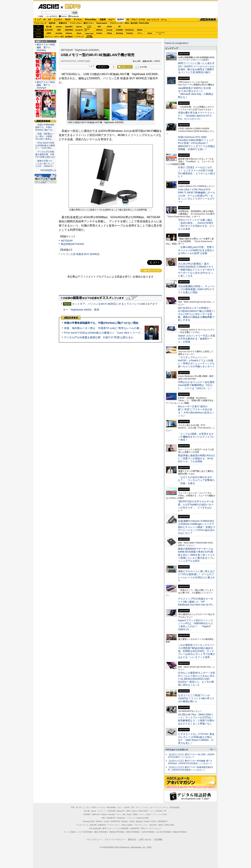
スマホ (142, 20)
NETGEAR (67, 241)
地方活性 (134, 23)
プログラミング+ (116, 23)
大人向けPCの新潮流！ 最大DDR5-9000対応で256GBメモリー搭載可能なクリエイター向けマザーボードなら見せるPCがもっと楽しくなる (196, 270)
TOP (73, 807)
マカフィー (49, 37)
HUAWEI (120, 30)
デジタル (78, 20)
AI (44, 20)
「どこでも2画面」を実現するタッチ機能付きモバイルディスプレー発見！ (196, 437)
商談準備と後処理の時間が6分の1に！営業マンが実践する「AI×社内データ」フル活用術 (196, 459)
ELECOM (49, 30)
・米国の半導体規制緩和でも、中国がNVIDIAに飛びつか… (45, 127)
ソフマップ (79, 37)
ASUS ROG (69, 30)
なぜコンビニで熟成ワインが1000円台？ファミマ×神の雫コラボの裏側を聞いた (196, 698)
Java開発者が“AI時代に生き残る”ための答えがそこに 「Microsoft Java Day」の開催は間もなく (196, 93)
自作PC (72, 6)
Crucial (109, 30)
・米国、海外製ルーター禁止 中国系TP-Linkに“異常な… (45, 136)
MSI (99, 27)
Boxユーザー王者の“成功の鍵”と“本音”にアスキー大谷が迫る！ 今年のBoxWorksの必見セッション (196, 411)
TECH (68, 20)
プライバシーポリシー (115, 840)
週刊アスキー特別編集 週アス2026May (46, 47)
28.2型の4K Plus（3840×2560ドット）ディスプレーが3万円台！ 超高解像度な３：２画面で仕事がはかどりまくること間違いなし (196, 719)
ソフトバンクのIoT (160, 33)
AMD (59, 30)
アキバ (134, 20)
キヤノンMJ (59, 37)
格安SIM (52, 23)
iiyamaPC (69, 27)
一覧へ (212, 749)
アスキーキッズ (40, 23)
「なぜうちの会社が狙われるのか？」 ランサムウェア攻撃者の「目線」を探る (196, 480)
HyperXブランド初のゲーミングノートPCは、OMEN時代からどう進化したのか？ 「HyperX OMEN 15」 (196, 625)
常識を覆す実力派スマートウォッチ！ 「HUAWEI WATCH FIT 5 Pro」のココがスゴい (196, 116)
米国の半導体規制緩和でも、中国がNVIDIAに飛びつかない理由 (101, 323)
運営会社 (132, 840)
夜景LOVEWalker (133, 832)
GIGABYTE (79, 30)
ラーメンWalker (70, 832)
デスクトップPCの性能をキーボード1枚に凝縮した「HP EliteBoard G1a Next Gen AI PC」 (196, 602)
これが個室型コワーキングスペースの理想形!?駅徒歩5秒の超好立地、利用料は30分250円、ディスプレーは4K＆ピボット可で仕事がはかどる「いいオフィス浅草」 (197, 651)
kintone (69, 33)
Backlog (119, 33)
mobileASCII (135, 828)
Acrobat (59, 33)
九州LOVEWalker (148, 832)
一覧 (113, 67)
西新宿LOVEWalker (117, 832)
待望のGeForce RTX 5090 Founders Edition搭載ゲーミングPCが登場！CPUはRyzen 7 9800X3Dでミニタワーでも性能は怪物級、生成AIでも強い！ (197, 143)
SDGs (127, 23)
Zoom (150, 33)
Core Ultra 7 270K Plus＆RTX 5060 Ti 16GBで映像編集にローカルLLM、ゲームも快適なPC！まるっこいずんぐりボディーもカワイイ (196, 196)
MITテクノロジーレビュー (151, 828)
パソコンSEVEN (89, 26)
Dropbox (99, 33)
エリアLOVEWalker (85, 832)
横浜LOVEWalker (101, 832)
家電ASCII (63, 23)
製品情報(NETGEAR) (72, 244)
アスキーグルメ (76, 23)
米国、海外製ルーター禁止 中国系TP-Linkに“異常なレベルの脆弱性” (105, 328)
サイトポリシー (94, 840)
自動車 (103, 20)
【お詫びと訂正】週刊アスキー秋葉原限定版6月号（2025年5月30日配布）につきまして (190, 769)
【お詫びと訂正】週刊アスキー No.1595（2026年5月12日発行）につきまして (191, 756)
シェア (91, 66)
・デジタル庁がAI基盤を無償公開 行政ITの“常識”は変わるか (45, 154)
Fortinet (130, 33)
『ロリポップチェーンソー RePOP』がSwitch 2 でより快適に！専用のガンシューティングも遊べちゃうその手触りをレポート (196, 362)
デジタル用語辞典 (121, 828)
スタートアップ (153, 20)
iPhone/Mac (91, 20)
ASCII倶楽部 (208, 20)
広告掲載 (158, 840)
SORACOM (115, 821)
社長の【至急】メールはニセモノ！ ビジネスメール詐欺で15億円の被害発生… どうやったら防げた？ (197, 172)
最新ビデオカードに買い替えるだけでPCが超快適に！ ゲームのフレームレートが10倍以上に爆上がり (196, 576)
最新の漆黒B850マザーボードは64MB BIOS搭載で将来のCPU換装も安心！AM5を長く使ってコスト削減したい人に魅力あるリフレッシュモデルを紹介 (196, 555)
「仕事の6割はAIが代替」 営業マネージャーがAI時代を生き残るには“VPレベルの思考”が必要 (196, 250)
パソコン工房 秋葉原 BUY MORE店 (80, 254)
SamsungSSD (87, 30)
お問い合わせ (145, 840)
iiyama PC (121, 811)
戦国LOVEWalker (180, 832)
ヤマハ (140, 33)
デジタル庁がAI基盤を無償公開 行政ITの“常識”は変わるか (99, 337)
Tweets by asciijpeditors (176, 43)
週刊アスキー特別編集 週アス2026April (46, 85)
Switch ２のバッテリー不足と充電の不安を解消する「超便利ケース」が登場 (197, 339)
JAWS (49, 33)
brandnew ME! (89, 37)
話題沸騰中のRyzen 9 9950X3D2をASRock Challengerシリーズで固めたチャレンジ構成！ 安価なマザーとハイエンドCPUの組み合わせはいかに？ (197, 527)
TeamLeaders (102, 23)
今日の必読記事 (95, 828)
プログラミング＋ (141, 825)
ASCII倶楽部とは (48, 170)
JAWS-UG (96, 814)
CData (109, 33)
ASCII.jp (48, 6)
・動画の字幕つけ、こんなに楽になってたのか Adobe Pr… (45, 163)
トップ (38, 20)
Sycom (79, 27)
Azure (79, 33)
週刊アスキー (89, 23)
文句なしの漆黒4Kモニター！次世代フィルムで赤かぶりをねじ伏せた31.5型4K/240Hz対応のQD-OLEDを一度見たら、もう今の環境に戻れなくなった (197, 679)
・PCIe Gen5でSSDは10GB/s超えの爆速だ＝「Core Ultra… (45, 145)
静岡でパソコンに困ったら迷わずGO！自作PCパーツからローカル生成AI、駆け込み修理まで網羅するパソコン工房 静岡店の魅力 (196, 68)
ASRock (99, 30)
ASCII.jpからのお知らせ (177, 750)
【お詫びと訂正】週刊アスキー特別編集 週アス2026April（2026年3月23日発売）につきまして (190, 762)
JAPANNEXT (69, 37)
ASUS (109, 27)
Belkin (140, 30)
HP (120, 27)
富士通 (49, 27)
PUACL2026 (144, 23)
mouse (59, 27)
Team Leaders (127, 825)
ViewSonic (130, 30)
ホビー (112, 20)
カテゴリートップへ (151, 271)
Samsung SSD (89, 821)
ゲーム (164, 20)
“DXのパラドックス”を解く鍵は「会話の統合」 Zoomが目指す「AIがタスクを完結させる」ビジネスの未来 (196, 224)
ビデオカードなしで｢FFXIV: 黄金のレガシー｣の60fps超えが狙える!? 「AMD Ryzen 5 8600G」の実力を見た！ (196, 739)
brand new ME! (143, 818)
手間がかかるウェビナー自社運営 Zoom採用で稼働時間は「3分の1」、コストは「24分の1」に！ (197, 385)
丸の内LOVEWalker (164, 832)
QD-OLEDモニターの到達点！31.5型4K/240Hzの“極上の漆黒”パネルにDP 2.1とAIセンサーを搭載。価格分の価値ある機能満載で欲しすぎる (196, 314)
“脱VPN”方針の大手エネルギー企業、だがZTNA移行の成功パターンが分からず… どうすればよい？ (196, 506)
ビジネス (58, 20)
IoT (50, 20)
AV (128, 20)
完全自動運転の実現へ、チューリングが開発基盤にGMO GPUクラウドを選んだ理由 (196, 289)
